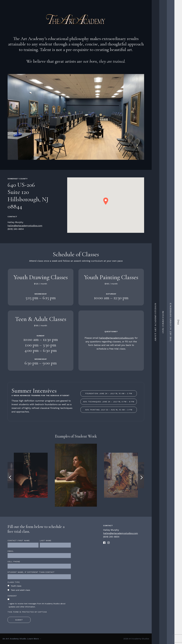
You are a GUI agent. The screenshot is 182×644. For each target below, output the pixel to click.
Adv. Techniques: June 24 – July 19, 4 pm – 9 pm (109, 402)
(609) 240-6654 (16, 229)
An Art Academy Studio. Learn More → (22, 639)
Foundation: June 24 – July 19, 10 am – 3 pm (109, 393)
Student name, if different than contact (31, 572)
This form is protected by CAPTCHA (27, 612)
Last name (46, 541)
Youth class (16, 586)
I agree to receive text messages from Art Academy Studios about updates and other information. (37, 605)
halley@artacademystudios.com (25, 226)
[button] (106, 201)
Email (11, 551)
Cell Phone (14, 562)
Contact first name (19, 541)
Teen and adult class (20, 590)
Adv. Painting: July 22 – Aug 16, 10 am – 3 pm (109, 410)
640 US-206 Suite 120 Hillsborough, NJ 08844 (28, 196)
